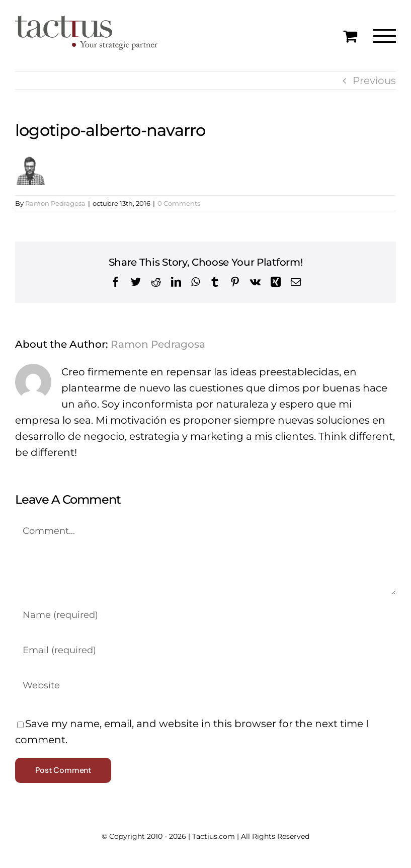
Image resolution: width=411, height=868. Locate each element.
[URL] (206, 685)
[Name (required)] (206, 615)
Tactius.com (214, 836)
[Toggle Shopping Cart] (350, 36)
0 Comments (179, 203)
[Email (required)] (206, 650)
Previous (374, 81)
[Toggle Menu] (385, 36)
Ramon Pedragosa (55, 203)
